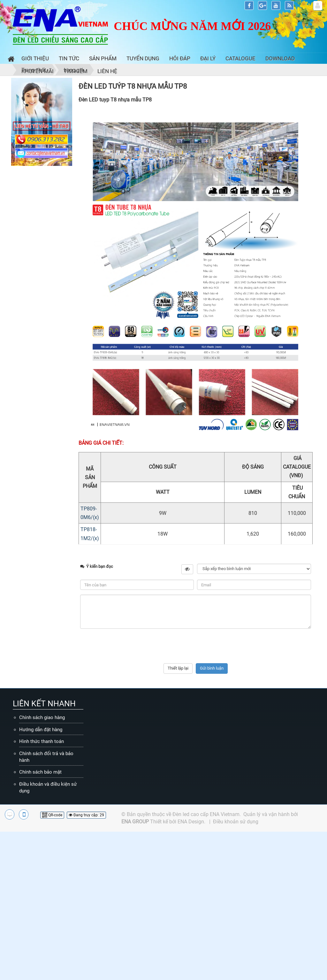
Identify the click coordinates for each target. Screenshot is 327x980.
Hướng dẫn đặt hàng (41, 730)
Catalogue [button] (240, 58)
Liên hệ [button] (107, 71)
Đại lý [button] (208, 58)
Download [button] (280, 58)
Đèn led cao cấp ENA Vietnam (206, 814)
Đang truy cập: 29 (86, 815)
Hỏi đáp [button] (180, 58)
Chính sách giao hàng (42, 717)
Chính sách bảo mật (40, 772)
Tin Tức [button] (69, 58)
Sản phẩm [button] (103, 58)
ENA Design (191, 822)
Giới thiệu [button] (35, 58)
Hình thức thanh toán (42, 741)
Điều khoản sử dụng (236, 822)
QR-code (52, 815)
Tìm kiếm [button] (76, 71)
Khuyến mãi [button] (38, 71)
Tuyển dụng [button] (143, 58)
